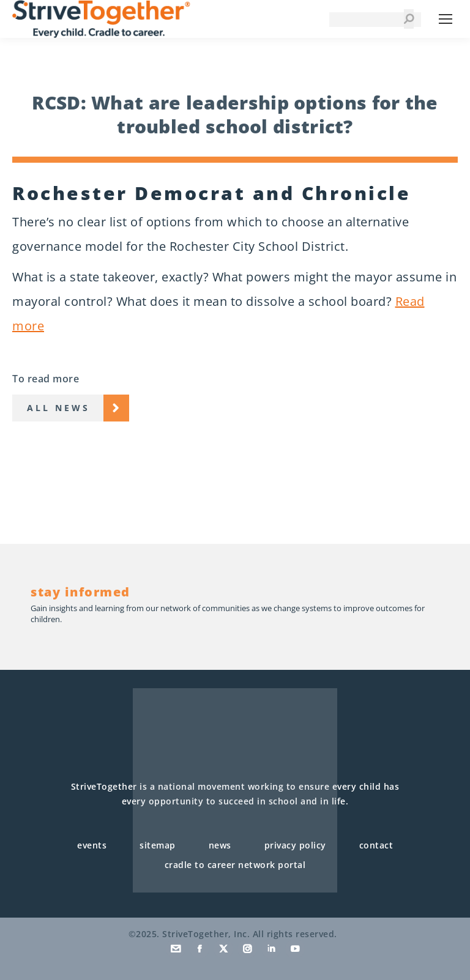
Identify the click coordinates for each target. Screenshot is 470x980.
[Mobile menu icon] (446, 19)
